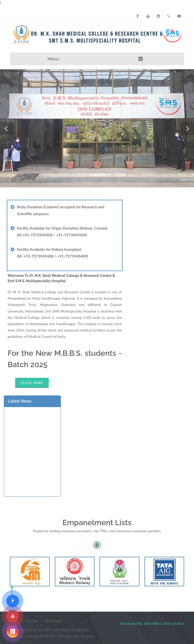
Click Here (32, 383)
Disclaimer (53, 621)
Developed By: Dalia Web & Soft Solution (152, 623)
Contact (32, 621)
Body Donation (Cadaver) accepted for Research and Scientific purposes (61, 210)
